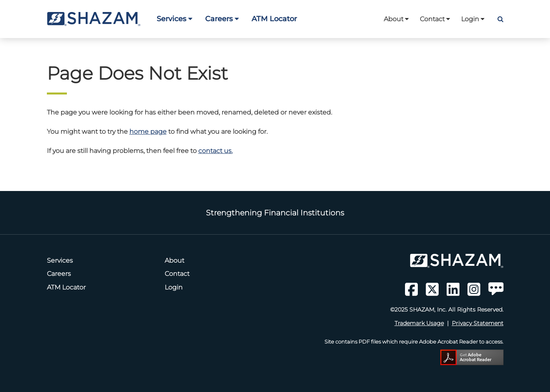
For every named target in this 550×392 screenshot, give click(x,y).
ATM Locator (274, 19)
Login (473, 19)
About (396, 19)
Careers (222, 19)
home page (148, 132)
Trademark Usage (419, 323)
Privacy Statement (478, 323)
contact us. (216, 151)
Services (174, 19)
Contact (435, 19)
